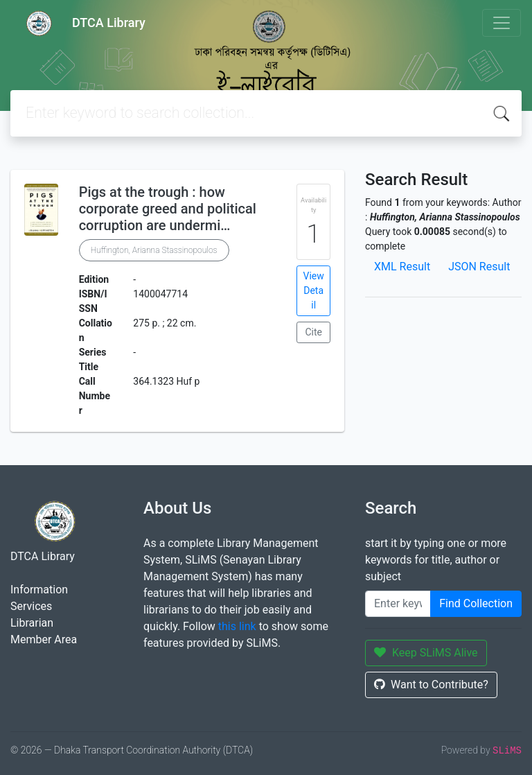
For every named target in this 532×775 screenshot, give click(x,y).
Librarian (32, 623)
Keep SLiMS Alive (426, 653)
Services (31, 606)
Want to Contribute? (431, 685)
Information (39, 590)
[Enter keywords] (398, 604)
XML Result (402, 267)
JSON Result (479, 267)
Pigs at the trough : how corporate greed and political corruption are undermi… (168, 209)
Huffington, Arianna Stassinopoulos (154, 250)
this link (237, 626)
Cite (313, 332)
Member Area (44, 639)
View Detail (314, 290)
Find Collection (476, 603)
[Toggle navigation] (502, 23)
